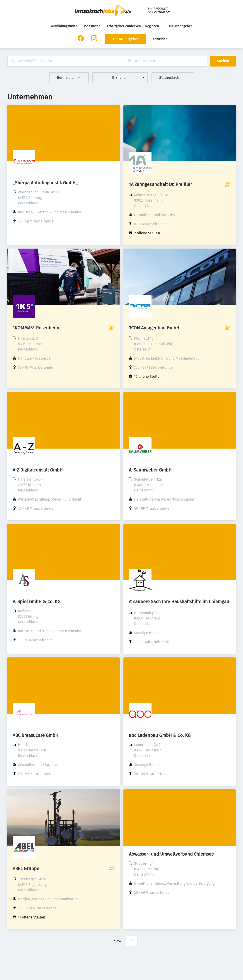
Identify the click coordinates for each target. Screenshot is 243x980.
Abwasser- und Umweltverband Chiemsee (171, 854)
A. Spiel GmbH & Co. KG (37, 602)
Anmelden (160, 39)
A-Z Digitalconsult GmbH (38, 470)
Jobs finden (92, 26)
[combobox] (66, 61)
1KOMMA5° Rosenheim (36, 328)
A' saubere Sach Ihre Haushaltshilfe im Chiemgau (179, 602)
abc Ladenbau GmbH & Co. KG (160, 735)
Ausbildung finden (64, 26)
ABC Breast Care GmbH (36, 735)
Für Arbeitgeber (180, 26)
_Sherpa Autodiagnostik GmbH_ (45, 183)
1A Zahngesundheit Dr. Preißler (160, 184)
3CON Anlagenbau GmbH (154, 328)
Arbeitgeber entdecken (124, 26)
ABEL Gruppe (26, 869)
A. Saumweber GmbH (150, 470)
